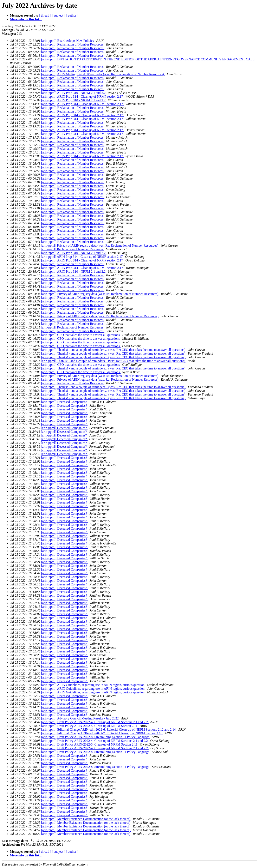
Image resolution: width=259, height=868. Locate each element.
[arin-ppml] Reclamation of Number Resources (73, 44)
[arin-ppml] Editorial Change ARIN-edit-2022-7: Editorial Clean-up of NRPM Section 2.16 (102, 733)
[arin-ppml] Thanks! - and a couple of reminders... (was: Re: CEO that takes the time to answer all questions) (114, 350)
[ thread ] (45, 15)
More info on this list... (26, 19)
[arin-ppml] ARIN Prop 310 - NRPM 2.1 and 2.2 (74, 93)
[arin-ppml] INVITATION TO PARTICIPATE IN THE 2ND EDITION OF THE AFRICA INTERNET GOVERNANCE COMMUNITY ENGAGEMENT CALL (148, 59)
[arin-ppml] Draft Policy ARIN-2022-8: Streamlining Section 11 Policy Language (96, 737)
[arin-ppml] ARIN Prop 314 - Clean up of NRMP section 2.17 (83, 97)
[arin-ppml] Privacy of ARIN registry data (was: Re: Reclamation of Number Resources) (100, 245)
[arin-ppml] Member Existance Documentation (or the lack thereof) (86, 819)
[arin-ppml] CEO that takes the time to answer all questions (81, 335)
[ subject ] (59, 15)
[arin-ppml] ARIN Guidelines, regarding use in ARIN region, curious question (93, 685)
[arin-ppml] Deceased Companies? (65, 402)
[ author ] (72, 15)
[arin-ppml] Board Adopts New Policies (68, 41)
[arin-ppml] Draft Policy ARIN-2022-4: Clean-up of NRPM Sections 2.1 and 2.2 (95, 722)
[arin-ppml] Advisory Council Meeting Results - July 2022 (80, 718)
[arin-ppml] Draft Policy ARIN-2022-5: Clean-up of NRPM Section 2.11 (90, 726)
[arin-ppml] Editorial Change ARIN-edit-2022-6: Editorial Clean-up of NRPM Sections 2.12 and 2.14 (109, 730)
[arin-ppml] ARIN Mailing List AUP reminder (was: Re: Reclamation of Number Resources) (103, 74)
